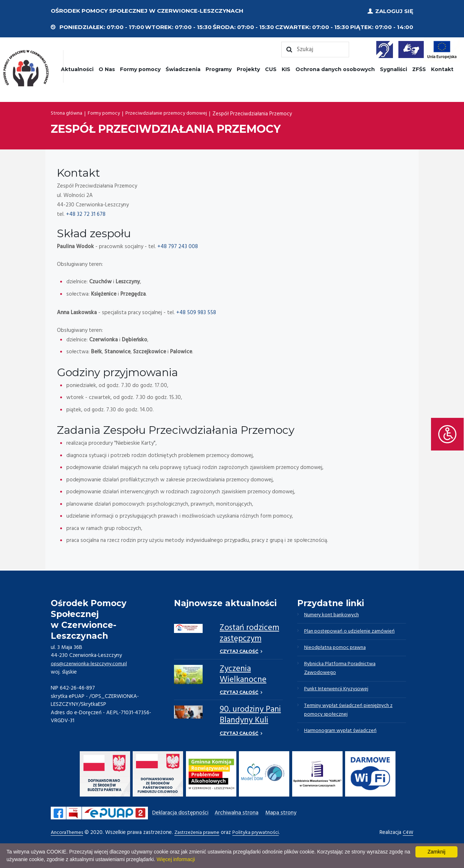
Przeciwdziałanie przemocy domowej (173, 113)
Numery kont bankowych (334, 615)
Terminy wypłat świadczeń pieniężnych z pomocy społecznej (352, 716)
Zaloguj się (394, 11)
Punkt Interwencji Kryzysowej (339, 694)
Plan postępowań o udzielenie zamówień (353, 632)
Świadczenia (183, 68)
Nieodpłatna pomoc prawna (337, 650)
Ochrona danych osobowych (335, 68)
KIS (286, 68)
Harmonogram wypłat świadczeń (342, 738)
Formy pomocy (140, 68)
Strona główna (68, 113)
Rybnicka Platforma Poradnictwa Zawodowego (342, 672)
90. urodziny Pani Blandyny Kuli (250, 716)
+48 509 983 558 (196, 312)
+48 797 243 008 (178, 246)
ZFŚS (419, 68)
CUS (271, 68)
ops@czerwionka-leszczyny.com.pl (91, 663)
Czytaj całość (239, 651)
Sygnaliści (393, 68)
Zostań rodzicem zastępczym (249, 633)
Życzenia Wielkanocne (243, 674)
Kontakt (442, 68)
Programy (219, 68)
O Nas (107, 68)
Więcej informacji (176, 859)
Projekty (248, 68)
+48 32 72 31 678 (86, 213)
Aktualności (77, 68)
